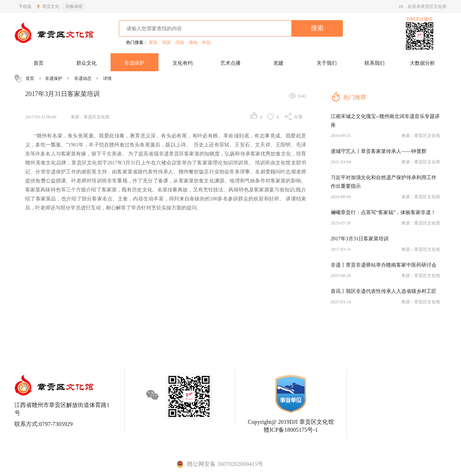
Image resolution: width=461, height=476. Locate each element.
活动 (180, 42)
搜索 (317, 28)
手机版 (25, 6)
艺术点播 (230, 63)
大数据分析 (422, 63)
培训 (166, 42)
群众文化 (86, 63)
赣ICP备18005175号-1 (291, 430)
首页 (39, 63)
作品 (206, 42)
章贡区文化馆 (97, 117)
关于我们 (327, 63)
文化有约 (183, 63)
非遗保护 (134, 63)
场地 (193, 42)
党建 (278, 63)
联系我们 (375, 63)
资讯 (153, 42)
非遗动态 (83, 78)
